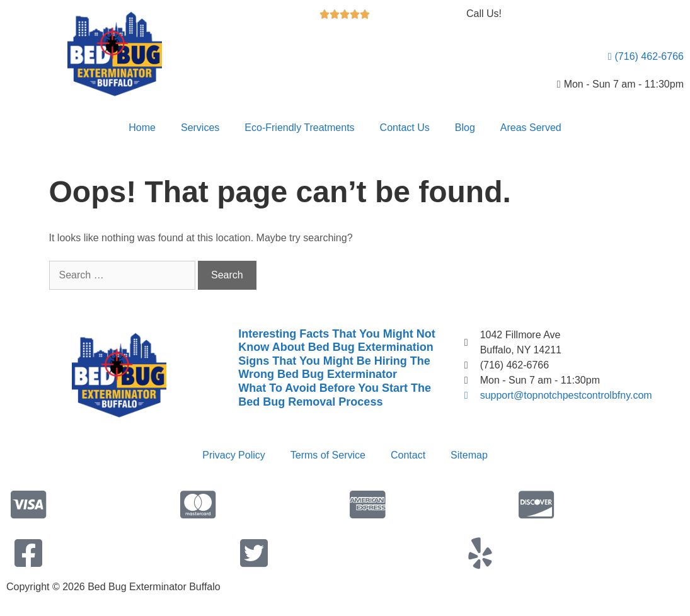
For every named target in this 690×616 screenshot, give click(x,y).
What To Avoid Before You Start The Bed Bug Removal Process (335, 395)
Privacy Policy (234, 455)
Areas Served (531, 128)
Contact (408, 455)
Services (200, 128)
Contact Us (405, 128)
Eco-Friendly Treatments (299, 128)
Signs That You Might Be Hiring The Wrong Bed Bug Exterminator (334, 368)
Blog (465, 128)
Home (142, 128)
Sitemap (469, 455)
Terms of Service (328, 455)
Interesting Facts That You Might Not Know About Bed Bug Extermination (336, 341)
